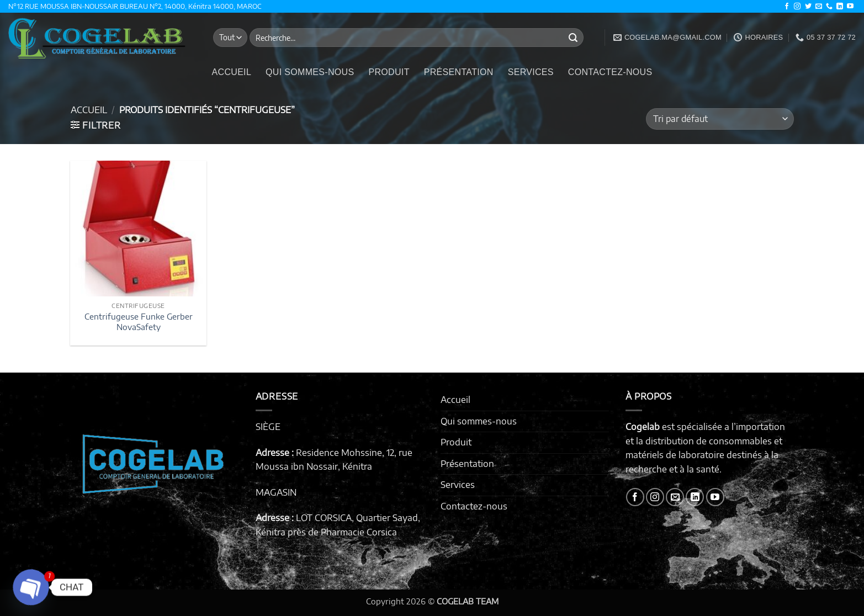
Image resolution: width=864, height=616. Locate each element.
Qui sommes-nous (310, 72)
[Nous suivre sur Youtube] (850, 7)
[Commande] (720, 119)
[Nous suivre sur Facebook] (787, 7)
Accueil (232, 72)
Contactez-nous (610, 72)
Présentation (459, 72)
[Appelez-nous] (829, 7)
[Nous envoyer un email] (819, 7)
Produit (389, 72)
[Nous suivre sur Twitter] (808, 7)
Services (531, 72)
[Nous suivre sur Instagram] (797, 7)
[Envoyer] (573, 38)
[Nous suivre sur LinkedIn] (840, 7)
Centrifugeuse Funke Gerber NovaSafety (139, 322)
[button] (96, 125)
